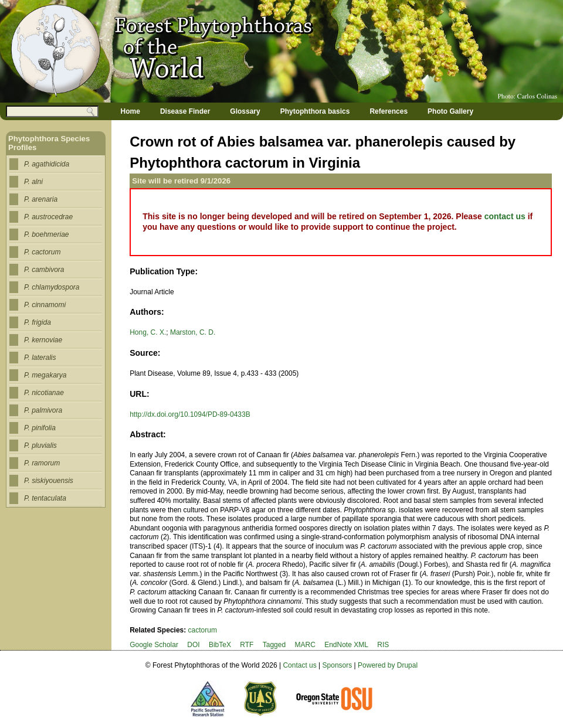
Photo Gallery (450, 111)
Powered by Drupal (388, 665)
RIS (383, 645)
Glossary (245, 111)
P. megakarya (45, 375)
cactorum (203, 630)
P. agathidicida (47, 164)
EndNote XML (346, 645)
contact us (505, 216)
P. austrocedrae (48, 217)
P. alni (33, 182)
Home (130, 111)
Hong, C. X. (148, 332)
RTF (247, 645)
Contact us (299, 665)
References (389, 111)
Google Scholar (154, 645)
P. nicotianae (44, 393)
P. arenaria (41, 199)
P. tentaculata (45, 498)
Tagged (274, 645)
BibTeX (220, 645)
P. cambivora (44, 270)
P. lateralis (40, 358)
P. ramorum (42, 463)
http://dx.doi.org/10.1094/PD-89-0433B (190, 414)
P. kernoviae (43, 340)
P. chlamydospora (52, 287)
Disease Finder (185, 111)
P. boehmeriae (47, 234)
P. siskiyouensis (49, 481)
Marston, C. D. (193, 332)
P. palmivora (43, 410)
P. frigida (38, 322)
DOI (193, 645)
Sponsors (338, 665)
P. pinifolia (40, 428)
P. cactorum (42, 252)
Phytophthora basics (315, 111)
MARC (305, 645)
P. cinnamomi (45, 305)
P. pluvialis (40, 445)
